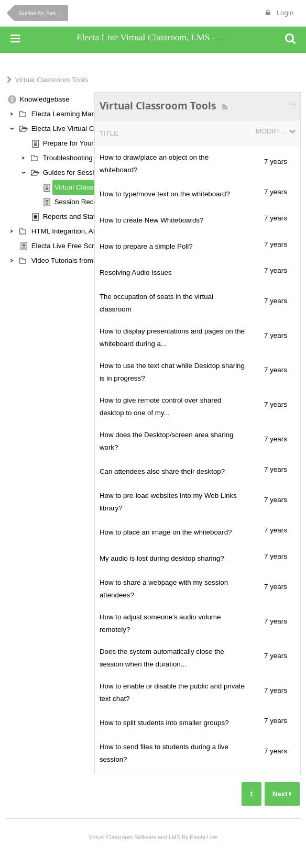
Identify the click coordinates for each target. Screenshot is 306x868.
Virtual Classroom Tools (52, 80)
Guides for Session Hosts (43, 13)
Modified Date (271, 131)
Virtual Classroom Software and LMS (134, 837)
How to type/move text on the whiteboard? (165, 194)
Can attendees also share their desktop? (162, 471)
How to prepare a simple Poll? (146, 246)
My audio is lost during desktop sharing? (162, 558)
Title (109, 133)
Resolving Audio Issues (136, 272)
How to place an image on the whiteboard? (166, 532)
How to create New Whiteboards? (152, 220)
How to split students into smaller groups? (164, 723)
